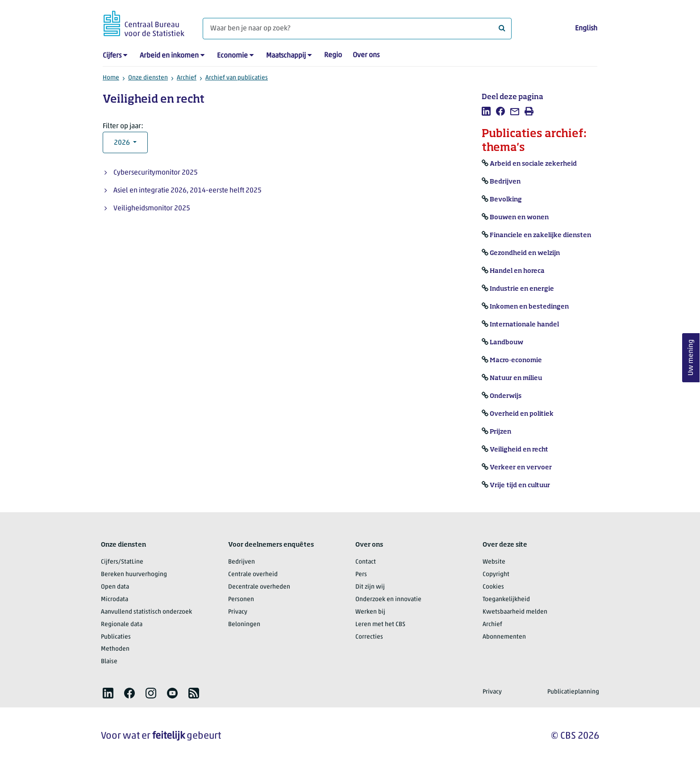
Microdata (115, 600)
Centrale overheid (253, 575)
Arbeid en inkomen (169, 56)
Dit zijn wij (370, 587)
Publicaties (116, 637)
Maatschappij (286, 56)
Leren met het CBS (380, 625)
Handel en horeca (517, 271)
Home (111, 78)
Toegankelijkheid (506, 600)
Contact (366, 562)
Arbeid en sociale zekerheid (533, 164)
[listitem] (486, 111)
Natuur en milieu (516, 378)
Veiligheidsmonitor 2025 (152, 209)
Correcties (369, 637)
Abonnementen (504, 637)
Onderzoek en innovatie (388, 600)
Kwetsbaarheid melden (515, 612)
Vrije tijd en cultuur (520, 485)
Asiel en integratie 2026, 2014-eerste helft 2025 (187, 191)
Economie (232, 56)
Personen (241, 600)
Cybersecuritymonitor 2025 (156, 173)
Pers (361, 575)
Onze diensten (148, 78)
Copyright (496, 575)
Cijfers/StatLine (122, 562)
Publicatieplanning (573, 692)
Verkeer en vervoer (521, 468)
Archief (187, 78)
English (586, 29)
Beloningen (244, 625)
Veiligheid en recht (519, 450)
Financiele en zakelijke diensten (540, 235)
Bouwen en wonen (519, 217)
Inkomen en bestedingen (529, 307)
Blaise (109, 662)
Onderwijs (506, 396)
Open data (115, 587)
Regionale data (122, 625)
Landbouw (506, 343)
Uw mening (691, 357)
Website (494, 562)
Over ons (366, 55)
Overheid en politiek (522, 414)
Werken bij (370, 612)
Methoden (115, 649)
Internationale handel (524, 325)
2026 (123, 143)
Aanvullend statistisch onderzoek (146, 612)
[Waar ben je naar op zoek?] (357, 29)
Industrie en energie (522, 289)
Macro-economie (516, 360)
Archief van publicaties (237, 78)
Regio (333, 55)
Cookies (493, 587)
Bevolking (506, 200)
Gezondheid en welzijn (525, 253)
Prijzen (500, 432)
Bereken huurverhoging (134, 575)
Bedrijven (505, 182)
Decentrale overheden (259, 587)
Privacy (238, 612)
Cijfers (112, 56)
